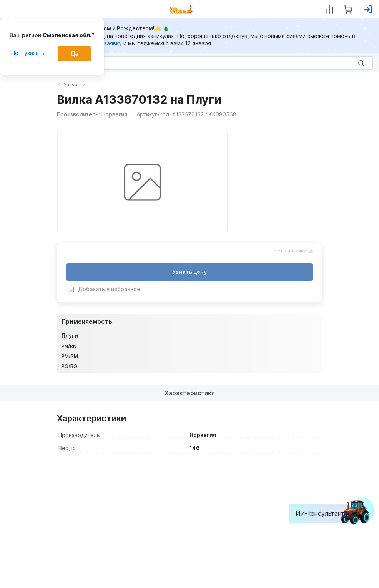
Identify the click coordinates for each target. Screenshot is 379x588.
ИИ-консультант (326, 513)
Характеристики (190, 393)
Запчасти (72, 85)
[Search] (189, 63)
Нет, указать (28, 53)
